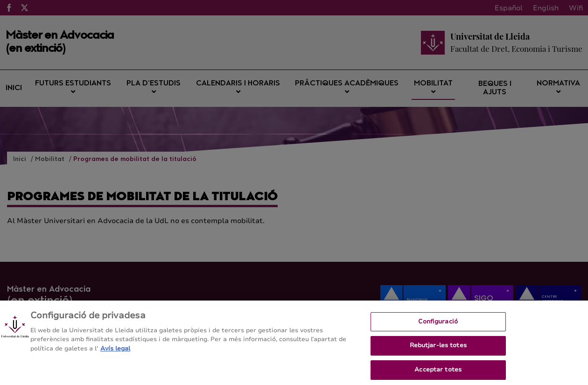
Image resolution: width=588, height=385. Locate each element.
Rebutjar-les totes (438, 349)
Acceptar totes (438, 373)
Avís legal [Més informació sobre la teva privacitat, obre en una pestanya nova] (115, 352)
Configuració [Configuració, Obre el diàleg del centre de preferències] (438, 325)
